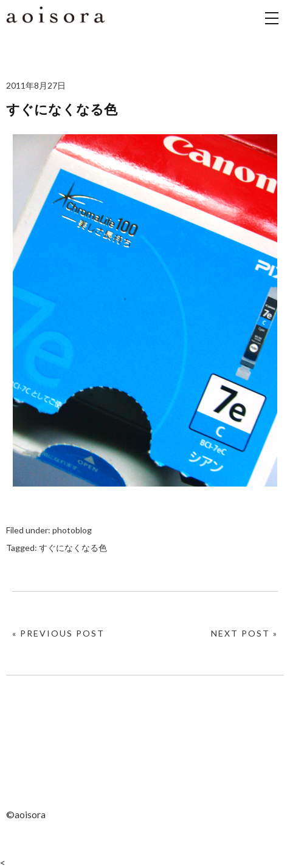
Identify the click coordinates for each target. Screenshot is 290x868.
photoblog (72, 530)
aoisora (58, 30)
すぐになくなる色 (73, 548)
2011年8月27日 (36, 85)
